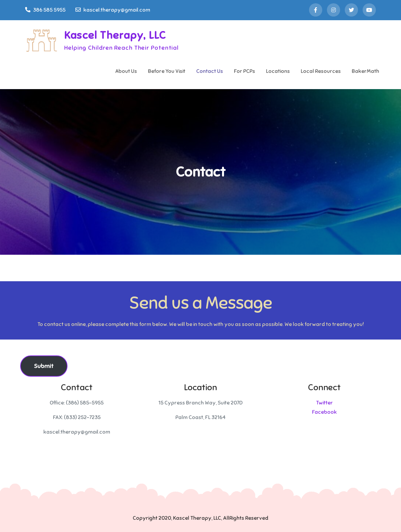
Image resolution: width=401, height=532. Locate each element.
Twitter (324, 403)
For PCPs (245, 71)
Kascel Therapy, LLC (115, 35)
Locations (278, 71)
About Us (126, 71)
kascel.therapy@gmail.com (113, 10)
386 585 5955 (45, 10)
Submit (44, 366)
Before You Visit (167, 71)
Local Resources (321, 71)
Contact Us (210, 71)
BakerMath (365, 71)
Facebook (324, 412)
